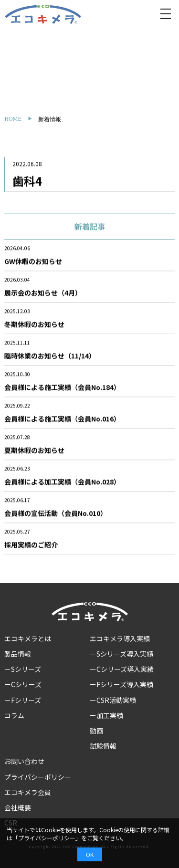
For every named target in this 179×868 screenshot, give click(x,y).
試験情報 (103, 746)
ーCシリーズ (23, 684)
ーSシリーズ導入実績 (121, 654)
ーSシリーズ (23, 669)
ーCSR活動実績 (113, 700)
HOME (13, 119)
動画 (96, 731)
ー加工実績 (106, 715)
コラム (14, 715)
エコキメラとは (28, 638)
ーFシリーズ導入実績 (121, 684)
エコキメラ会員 (28, 792)
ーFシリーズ (23, 700)
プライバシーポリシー (38, 777)
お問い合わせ (24, 761)
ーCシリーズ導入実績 (122, 669)
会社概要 (18, 807)
